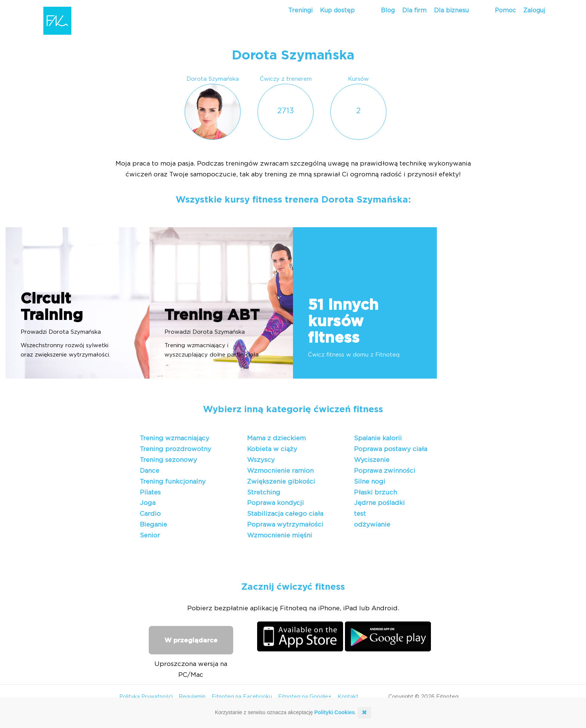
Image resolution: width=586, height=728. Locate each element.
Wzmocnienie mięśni (280, 535)
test (360, 514)
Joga (148, 503)
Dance (149, 471)
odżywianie (372, 525)
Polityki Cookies (334, 712)
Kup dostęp (337, 10)
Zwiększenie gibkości (281, 482)
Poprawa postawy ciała (391, 449)
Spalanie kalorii (378, 438)
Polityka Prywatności (146, 697)
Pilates (150, 492)
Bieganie (153, 525)
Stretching (264, 492)
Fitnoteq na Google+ (305, 697)
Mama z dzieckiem (276, 438)
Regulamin (192, 697)
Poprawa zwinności (385, 471)
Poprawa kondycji (275, 503)
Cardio (150, 514)
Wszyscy (261, 460)
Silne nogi (370, 482)
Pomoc (505, 10)
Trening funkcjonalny (173, 482)
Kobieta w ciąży (272, 449)
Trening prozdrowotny (175, 449)
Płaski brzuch (375, 492)
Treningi (300, 10)
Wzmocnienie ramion (280, 471)
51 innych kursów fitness (343, 322)
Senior (150, 535)
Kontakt (348, 697)
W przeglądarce (191, 640)
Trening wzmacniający (175, 438)
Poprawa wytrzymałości (285, 525)
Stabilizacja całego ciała (285, 514)
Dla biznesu (451, 10)
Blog (388, 10)
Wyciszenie (372, 460)
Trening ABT (212, 315)
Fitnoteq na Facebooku (242, 697)
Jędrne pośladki (379, 503)
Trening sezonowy (168, 460)
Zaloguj (534, 10)
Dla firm (414, 10)
